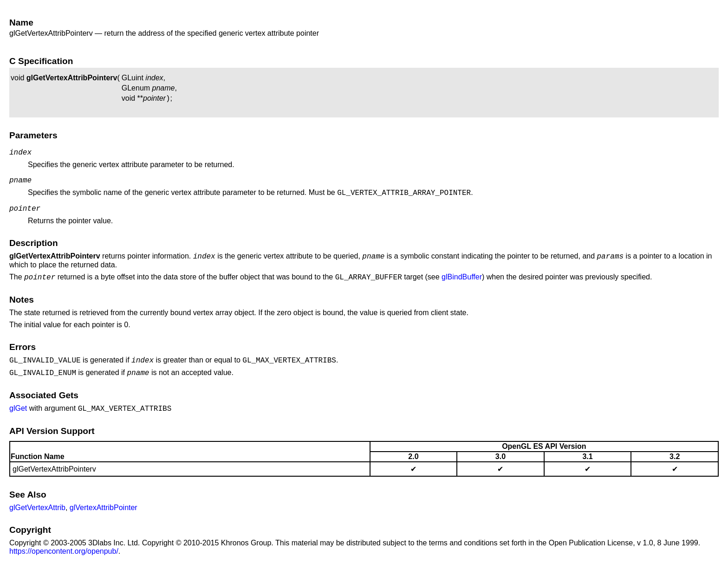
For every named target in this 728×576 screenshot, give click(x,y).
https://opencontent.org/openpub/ (64, 562)
